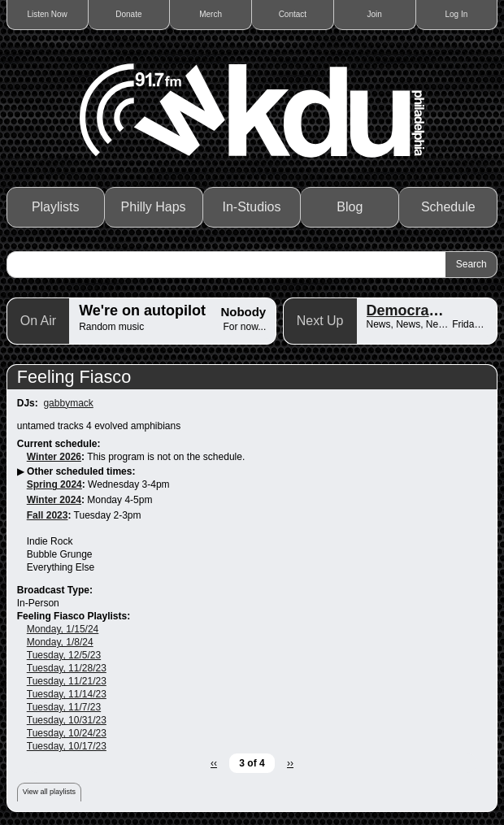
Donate (128, 14)
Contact (293, 14)
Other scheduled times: (81, 471)
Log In (456, 14)
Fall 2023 (48, 515)
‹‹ (214, 763)
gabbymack (68, 403)
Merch (211, 14)
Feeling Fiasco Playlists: (74, 616)
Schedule (448, 207)
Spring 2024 (54, 484)
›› (290, 763)
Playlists (56, 207)
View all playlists (49, 792)
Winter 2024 (54, 500)
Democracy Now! (426, 310)
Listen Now (47, 14)
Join (374, 14)
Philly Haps (154, 207)
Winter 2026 (54, 457)
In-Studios (251, 207)
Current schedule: (59, 444)
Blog (350, 207)
